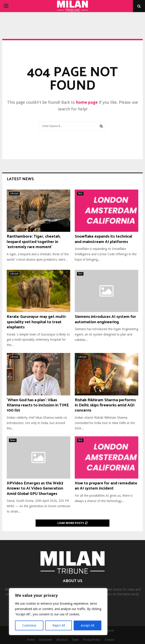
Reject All (59, 625)
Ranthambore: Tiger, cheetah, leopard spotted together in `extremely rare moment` (34, 242)
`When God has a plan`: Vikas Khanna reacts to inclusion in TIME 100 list (38, 405)
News (13, 440)
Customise (29, 625)
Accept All (87, 625)
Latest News (20, 179)
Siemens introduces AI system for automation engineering (105, 319)
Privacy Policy (92, 640)
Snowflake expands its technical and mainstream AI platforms (103, 239)
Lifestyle (14, 193)
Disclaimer (45, 640)
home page (87, 102)
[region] (58, 612)
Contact (110, 640)
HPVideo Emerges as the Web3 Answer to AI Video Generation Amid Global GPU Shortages (35, 489)
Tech (80, 193)
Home (31, 640)
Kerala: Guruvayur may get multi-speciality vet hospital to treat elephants (37, 322)
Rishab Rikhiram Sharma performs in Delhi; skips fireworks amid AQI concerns (105, 405)
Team (75, 640)
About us (62, 640)
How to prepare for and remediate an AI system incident (106, 486)
